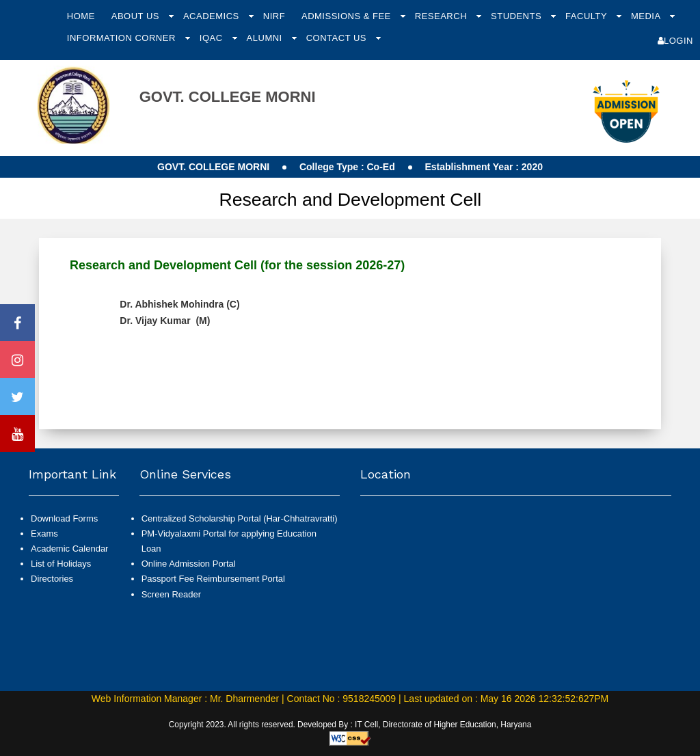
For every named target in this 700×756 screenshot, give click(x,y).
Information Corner (123, 38)
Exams (44, 534)
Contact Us (338, 38)
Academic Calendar (69, 549)
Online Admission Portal (189, 564)
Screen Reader (171, 594)
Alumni (266, 38)
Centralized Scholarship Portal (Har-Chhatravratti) (240, 518)
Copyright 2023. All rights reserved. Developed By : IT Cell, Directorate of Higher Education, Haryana (350, 725)
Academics (213, 16)
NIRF (274, 16)
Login (675, 41)
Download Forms (64, 518)
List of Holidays (61, 564)
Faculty (588, 16)
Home (81, 16)
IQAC (213, 38)
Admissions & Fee (348, 16)
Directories (52, 579)
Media (647, 16)
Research (442, 16)
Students (517, 16)
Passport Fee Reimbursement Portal (213, 579)
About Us (137, 16)
